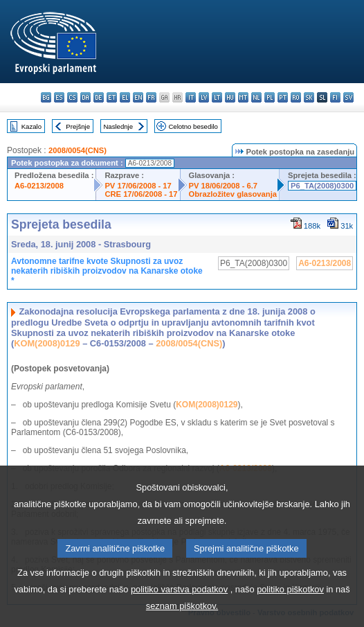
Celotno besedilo (193, 126)
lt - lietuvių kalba (217, 97)
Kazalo (31, 126)
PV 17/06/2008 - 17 (138, 186)
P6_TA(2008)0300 (322, 186)
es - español (59, 97)
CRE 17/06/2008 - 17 (141, 194)
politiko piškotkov (290, 607)
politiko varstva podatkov (179, 607)
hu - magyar (230, 97)
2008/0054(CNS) (78, 150)
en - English (138, 97)
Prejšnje (78, 126)
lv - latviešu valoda (204, 97)
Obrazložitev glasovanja (233, 194)
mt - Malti (243, 97)
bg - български (46, 97)
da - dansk (85, 97)
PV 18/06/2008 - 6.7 (224, 186)
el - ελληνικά (125, 97)
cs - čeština (72, 97)
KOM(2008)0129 (47, 343)
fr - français (151, 97)
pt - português (283, 97)
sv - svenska (348, 97)
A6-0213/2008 (39, 186)
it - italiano (191, 97)
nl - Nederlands (256, 97)
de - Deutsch (99, 97)
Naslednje (118, 126)
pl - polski (270, 97)
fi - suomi (335, 97)
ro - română (296, 97)
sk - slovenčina (309, 97)
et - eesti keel (112, 97)
